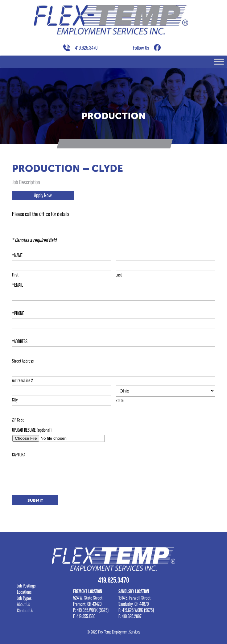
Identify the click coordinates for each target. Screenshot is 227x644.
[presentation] (59, 472)
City (15, 400)
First (15, 275)
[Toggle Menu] (219, 62)
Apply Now (43, 195)
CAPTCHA (19, 455)
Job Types (24, 598)
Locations (24, 592)
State (120, 400)
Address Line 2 (23, 380)
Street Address (23, 361)
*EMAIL (17, 285)
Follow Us (141, 48)
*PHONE (18, 313)
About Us (23, 604)
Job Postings (26, 586)
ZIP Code (18, 420)
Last (119, 275)
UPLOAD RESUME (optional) (32, 430)
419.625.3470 (86, 48)
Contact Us (25, 610)
